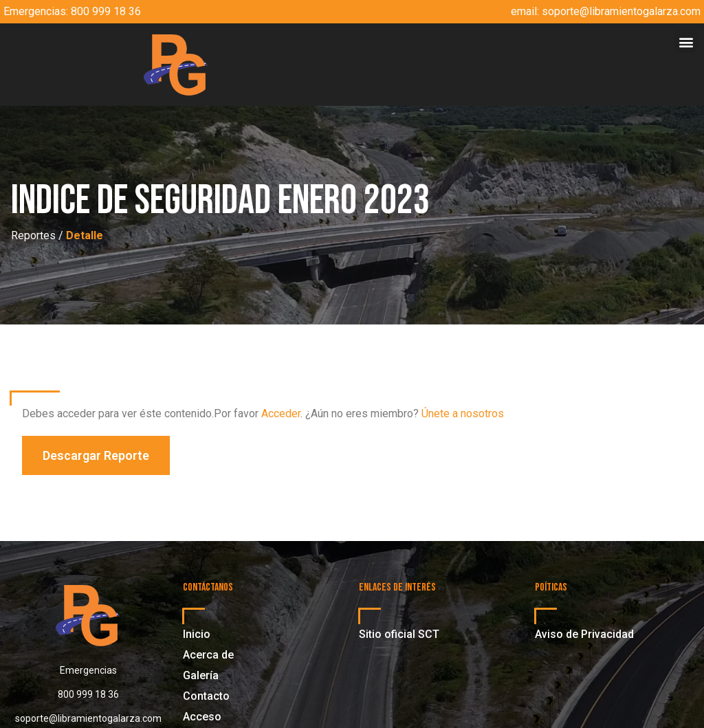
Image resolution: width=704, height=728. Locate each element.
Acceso (202, 717)
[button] (686, 42)
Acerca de (208, 655)
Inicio (197, 634)
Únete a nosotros (463, 413)
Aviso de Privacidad (584, 634)
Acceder (281, 413)
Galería (201, 675)
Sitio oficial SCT (399, 634)
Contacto (206, 696)
